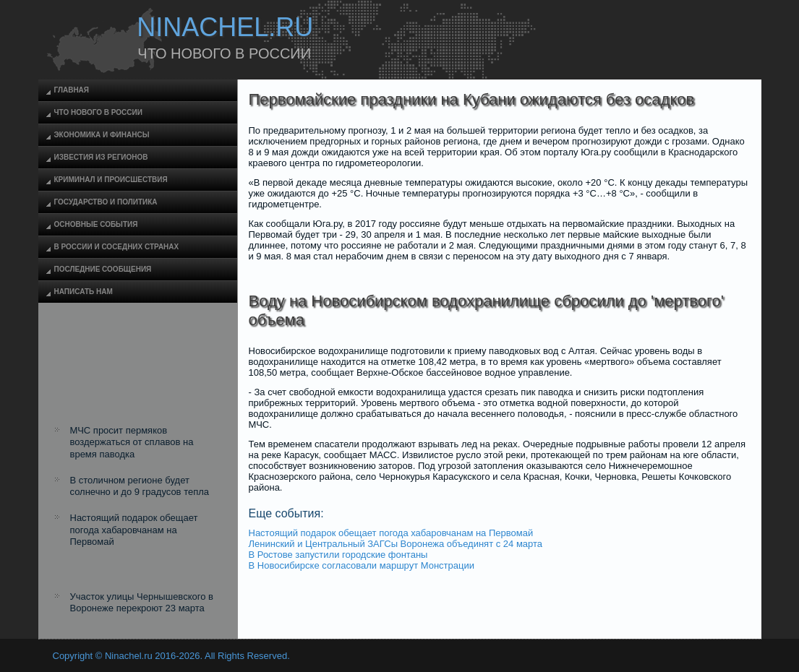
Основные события (96, 224)
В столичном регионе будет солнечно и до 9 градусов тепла (140, 486)
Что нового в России (98, 112)
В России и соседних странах (117, 247)
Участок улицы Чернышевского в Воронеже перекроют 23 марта (142, 602)
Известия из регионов (101, 157)
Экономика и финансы (102, 135)
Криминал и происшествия (111, 180)
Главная (72, 90)
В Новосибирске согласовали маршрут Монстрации (362, 565)
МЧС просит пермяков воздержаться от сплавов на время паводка (132, 442)
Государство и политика (106, 202)
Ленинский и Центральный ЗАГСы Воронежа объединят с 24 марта (396, 544)
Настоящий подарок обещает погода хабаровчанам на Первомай (134, 530)
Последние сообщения (103, 269)
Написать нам (84, 292)
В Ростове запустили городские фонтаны (338, 555)
